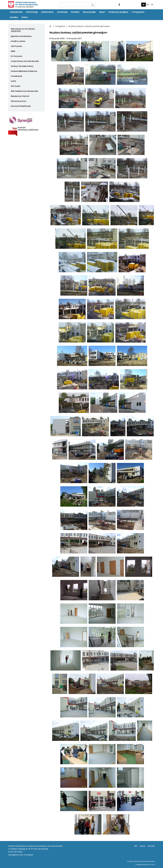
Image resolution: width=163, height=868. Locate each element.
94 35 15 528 (17, 852)
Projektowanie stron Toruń (145, 865)
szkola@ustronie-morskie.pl (21, 855)
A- (153, 5)
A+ (148, 5)
